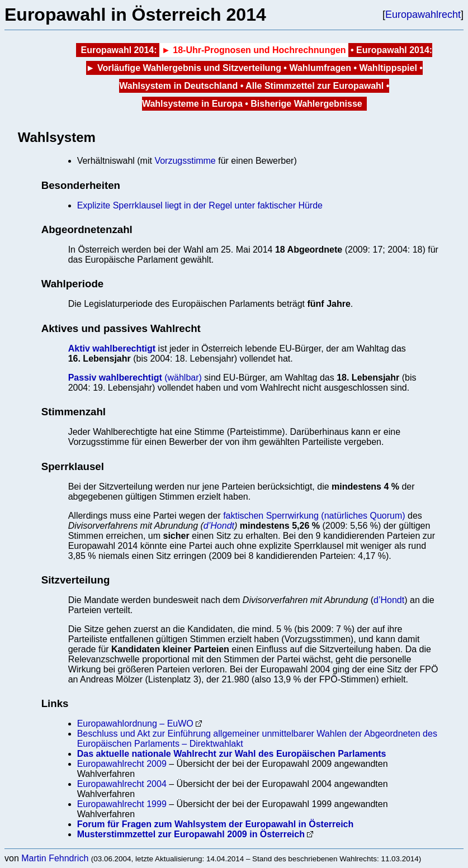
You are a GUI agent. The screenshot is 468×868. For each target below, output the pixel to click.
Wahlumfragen (320, 68)
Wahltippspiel (388, 68)
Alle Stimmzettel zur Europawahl (315, 86)
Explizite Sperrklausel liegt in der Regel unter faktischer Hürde (200, 205)
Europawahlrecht (423, 15)
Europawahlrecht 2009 (122, 764)
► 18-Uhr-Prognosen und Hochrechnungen (254, 50)
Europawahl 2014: (119, 50)
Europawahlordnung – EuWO (135, 724)
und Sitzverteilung (242, 68)
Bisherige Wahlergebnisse (306, 104)
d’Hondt (219, 526)
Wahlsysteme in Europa (192, 104)
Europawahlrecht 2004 (122, 784)
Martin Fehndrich (55, 858)
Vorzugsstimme (185, 161)
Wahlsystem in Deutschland (178, 86)
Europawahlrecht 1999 (122, 804)
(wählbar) (135, 378)
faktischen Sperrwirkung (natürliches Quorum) (314, 516)
